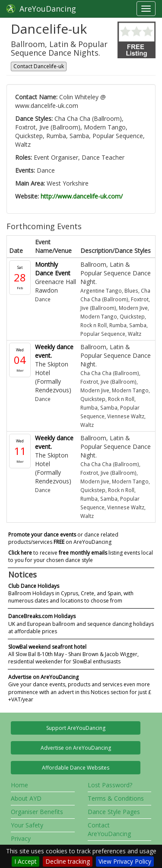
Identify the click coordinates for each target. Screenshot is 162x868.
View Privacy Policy (125, 861)
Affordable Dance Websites (76, 768)
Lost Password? (110, 785)
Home (19, 785)
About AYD (26, 798)
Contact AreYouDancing (109, 829)
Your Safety (27, 825)
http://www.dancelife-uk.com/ (82, 196)
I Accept (25, 861)
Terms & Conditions (116, 798)
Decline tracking (68, 861)
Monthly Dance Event (53, 269)
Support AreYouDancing (76, 728)
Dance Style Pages (114, 812)
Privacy (21, 838)
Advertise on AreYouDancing (76, 748)
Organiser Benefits (37, 812)
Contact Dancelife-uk (39, 66)
